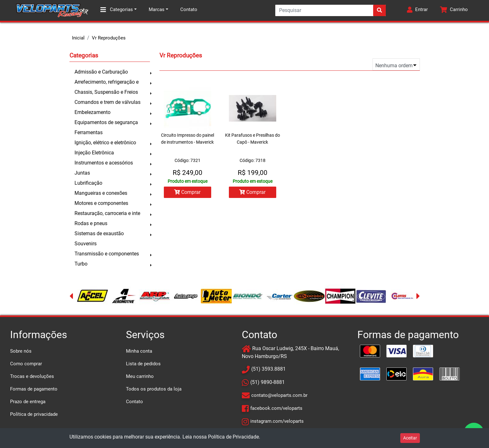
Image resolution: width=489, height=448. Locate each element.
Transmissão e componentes (107, 254)
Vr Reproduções (109, 38)
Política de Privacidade (233, 437)
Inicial (78, 38)
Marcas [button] (157, 9)
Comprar (187, 192)
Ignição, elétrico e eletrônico (105, 143)
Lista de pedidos (143, 364)
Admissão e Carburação (101, 72)
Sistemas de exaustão (99, 233)
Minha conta (139, 351)
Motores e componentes (101, 203)
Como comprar (26, 364)
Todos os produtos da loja (154, 389)
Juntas (82, 173)
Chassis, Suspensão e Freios (106, 92)
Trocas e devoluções (32, 376)
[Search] (331, 10)
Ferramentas (89, 132)
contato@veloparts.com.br (279, 395)
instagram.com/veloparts (277, 421)
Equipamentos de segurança (106, 122)
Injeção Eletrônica (94, 153)
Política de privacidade (34, 414)
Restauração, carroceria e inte (107, 213)
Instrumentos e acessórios (104, 163)
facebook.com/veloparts (276, 408)
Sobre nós (21, 351)
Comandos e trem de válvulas (107, 102)
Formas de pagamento (34, 389)
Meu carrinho (140, 376)
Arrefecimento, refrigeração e (107, 82)
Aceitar (410, 438)
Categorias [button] (117, 10)
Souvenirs (86, 244)
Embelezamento (92, 112)
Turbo (81, 264)
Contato (189, 9)
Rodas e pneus (91, 223)
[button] (417, 10)
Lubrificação (88, 183)
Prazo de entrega (28, 402)
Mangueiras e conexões (101, 193)
